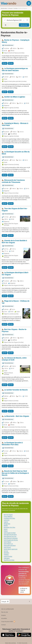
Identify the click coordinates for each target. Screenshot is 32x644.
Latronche (7, 520)
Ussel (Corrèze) (8, 556)
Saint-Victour (7, 547)
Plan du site (5, 612)
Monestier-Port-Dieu (9, 527)
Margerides (7, 524)
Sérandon (6, 553)
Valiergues (7, 558)
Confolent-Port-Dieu (9, 518)
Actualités (4, 618)
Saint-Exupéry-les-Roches (11, 540)
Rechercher (24, 25)
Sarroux (6, 551)
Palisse (6, 531)
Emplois (4, 615)
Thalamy (6, 555)
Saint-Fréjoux (7, 542)
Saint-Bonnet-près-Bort (10, 535)
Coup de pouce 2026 (8, 621)
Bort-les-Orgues (8, 515)
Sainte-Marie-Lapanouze (11, 549)
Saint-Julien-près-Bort (10, 545)
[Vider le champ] (24, 20)
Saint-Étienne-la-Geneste (11, 538)
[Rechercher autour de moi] (27, 20)
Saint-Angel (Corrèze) (10, 533)
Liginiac (6, 522)
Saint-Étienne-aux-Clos (10, 536)
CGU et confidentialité (8, 609)
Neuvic (6, 529)
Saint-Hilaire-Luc (8, 544)
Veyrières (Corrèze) (9, 560)
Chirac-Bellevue (8, 516)
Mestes (6, 526)
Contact (3, 625)
